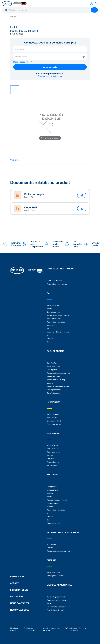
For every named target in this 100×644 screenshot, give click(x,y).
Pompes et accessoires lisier (57, 500)
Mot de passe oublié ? (23, 62)
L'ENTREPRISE (17, 577)
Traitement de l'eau (54, 319)
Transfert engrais (53, 572)
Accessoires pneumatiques (57, 284)
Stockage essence (54, 390)
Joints (49, 329)
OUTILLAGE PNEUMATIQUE (60, 269)
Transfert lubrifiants (54, 414)
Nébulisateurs (52, 465)
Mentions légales (14, 629)
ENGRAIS (51, 560)
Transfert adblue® (54, 366)
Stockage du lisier (53, 523)
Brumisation (51, 544)
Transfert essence (54, 393)
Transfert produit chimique (57, 380)
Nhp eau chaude (53, 449)
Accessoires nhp (53, 462)
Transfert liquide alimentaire (57, 597)
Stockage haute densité (56, 576)
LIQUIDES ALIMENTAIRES (59, 585)
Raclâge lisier (52, 487)
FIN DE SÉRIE (17, 597)
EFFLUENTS (53, 475)
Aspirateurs (51, 455)
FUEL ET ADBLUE (56, 351)
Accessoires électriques (56, 322)
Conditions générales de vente (52, 629)
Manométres (52, 325)
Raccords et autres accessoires (59, 315)
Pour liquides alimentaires (56, 610)
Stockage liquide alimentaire (57, 600)
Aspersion (51, 507)
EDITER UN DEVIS (19, 590)
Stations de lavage (54, 452)
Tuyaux (50, 309)
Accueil (13, 17)
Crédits (68, 628)
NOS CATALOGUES (20, 610)
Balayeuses (51, 459)
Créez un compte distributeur (50, 76)
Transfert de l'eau (53, 305)
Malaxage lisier (52, 490)
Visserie (50, 335)
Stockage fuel (52, 370)
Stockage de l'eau (54, 312)
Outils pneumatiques (54, 281)
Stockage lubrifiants (54, 421)
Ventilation (51, 493)
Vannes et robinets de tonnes (58, 332)
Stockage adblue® (54, 376)
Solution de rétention (55, 424)
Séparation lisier (53, 503)
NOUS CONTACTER (20, 603)
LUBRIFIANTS (54, 402)
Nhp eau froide (52, 445)
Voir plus (14, 160)
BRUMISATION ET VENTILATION (63, 532)
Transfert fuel (52, 363)
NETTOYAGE (53, 433)
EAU (49, 293)
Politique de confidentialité (30, 629)
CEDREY (15, 583)
